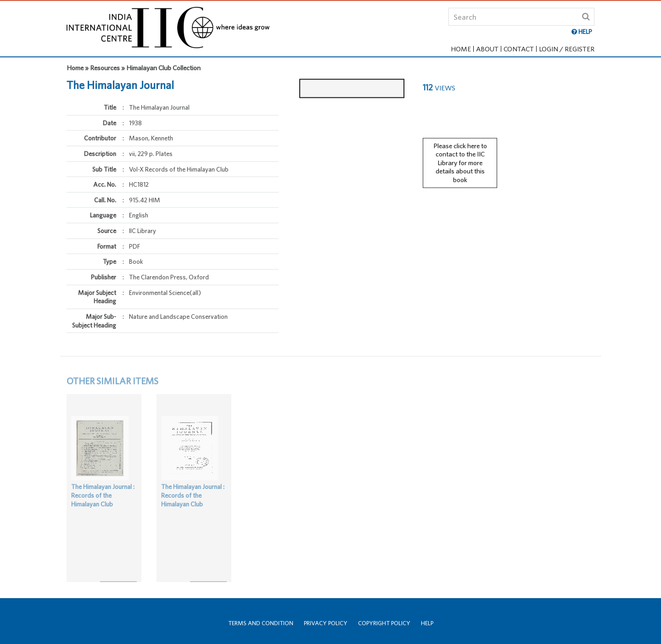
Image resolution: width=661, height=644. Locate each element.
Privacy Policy (326, 623)
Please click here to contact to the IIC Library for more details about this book (460, 159)
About (487, 49)
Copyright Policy (384, 623)
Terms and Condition (261, 623)
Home (461, 49)
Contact (519, 49)
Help (427, 623)
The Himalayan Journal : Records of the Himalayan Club (103, 503)
